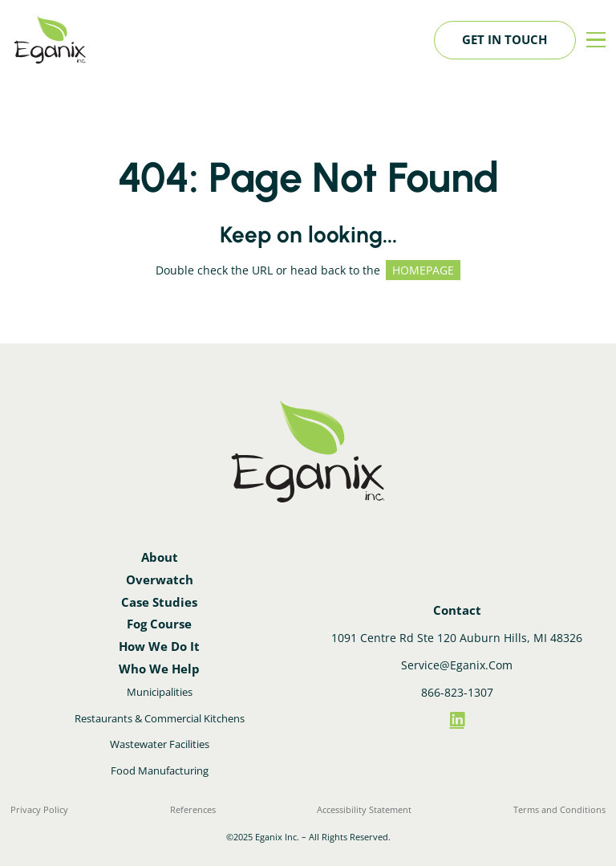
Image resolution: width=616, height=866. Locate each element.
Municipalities (160, 692)
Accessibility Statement (364, 809)
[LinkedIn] (457, 720)
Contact (457, 610)
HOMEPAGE (423, 270)
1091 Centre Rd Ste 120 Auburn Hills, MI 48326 (457, 638)
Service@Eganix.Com (457, 665)
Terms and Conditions (559, 809)
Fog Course (159, 624)
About (160, 557)
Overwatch (160, 580)
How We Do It (159, 646)
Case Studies (159, 602)
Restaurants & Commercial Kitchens (160, 718)
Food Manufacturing (160, 770)
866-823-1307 (457, 692)
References (193, 809)
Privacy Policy (39, 809)
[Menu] (596, 40)
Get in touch (505, 39)
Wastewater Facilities (160, 744)
